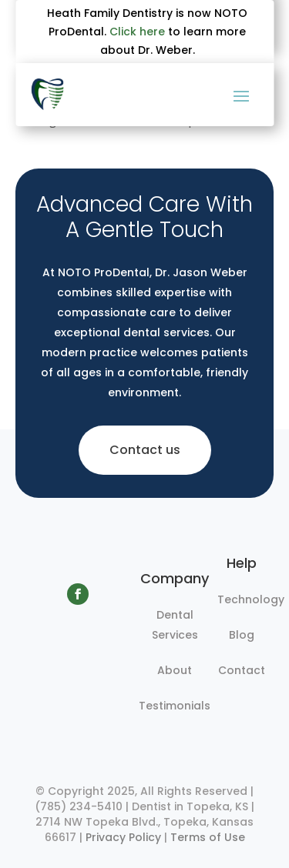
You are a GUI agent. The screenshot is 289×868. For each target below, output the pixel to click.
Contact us (145, 450)
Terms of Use (208, 837)
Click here (137, 32)
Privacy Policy (123, 837)
